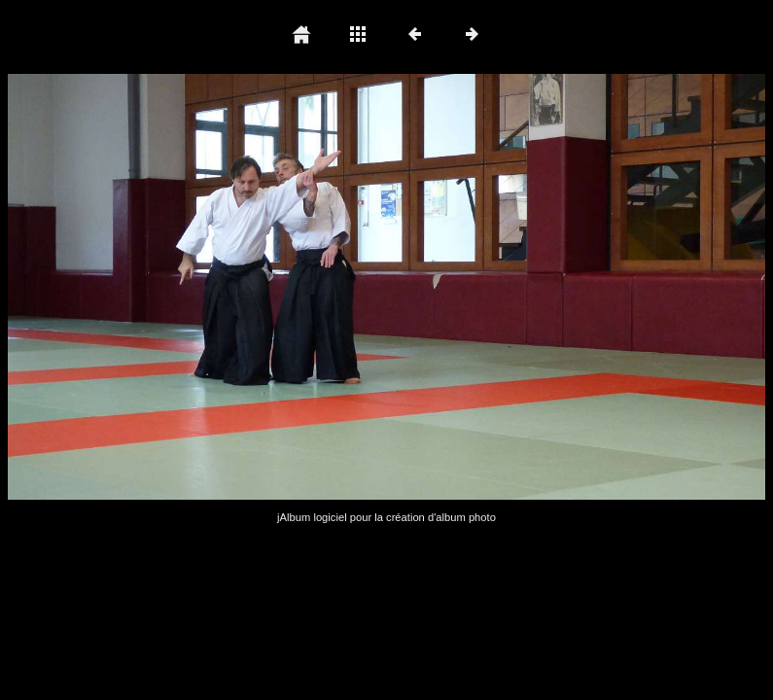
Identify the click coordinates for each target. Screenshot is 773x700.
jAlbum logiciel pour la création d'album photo (386, 517)
